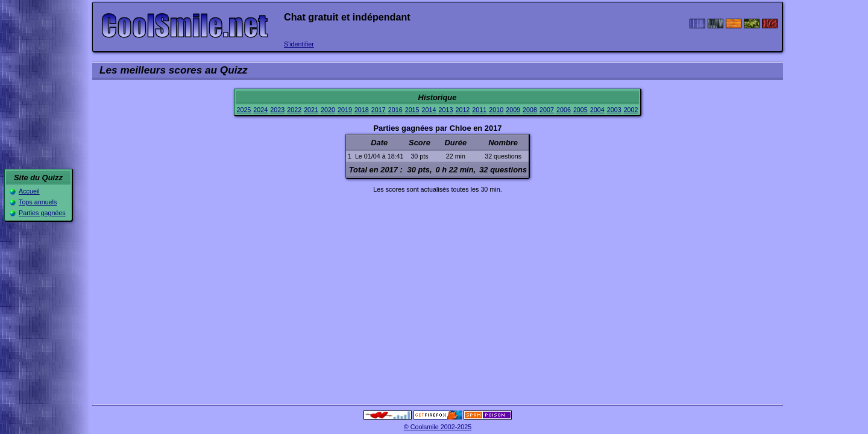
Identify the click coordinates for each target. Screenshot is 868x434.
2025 (244, 110)
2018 (362, 110)
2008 (530, 110)
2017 (379, 110)
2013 (446, 110)
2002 (631, 110)
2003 (614, 110)
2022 (294, 110)
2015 (412, 110)
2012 (462, 110)
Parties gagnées (42, 213)
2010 (496, 110)
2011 (479, 110)
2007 (547, 110)
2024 (260, 110)
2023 (277, 110)
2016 (395, 110)
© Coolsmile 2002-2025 (438, 427)
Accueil (29, 191)
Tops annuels (38, 202)
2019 (345, 110)
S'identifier (299, 44)
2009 (513, 110)
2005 (580, 110)
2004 (597, 110)
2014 (429, 110)
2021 (311, 110)
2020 (328, 110)
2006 (564, 110)
